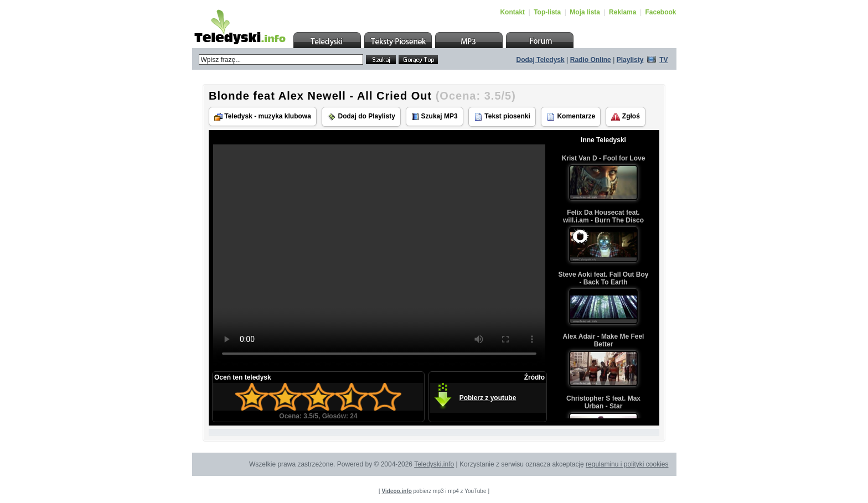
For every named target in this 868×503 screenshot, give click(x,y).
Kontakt (512, 12)
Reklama (622, 12)
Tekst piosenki (502, 117)
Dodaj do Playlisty (361, 117)
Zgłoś (625, 117)
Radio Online (591, 60)
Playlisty (630, 60)
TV (663, 60)
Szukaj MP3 (434, 116)
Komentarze (571, 117)
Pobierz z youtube (488, 398)
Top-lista (547, 12)
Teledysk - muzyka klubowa (263, 116)
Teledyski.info (434, 464)
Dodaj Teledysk (541, 60)
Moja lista (585, 12)
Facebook (660, 12)
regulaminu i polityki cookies (627, 464)
